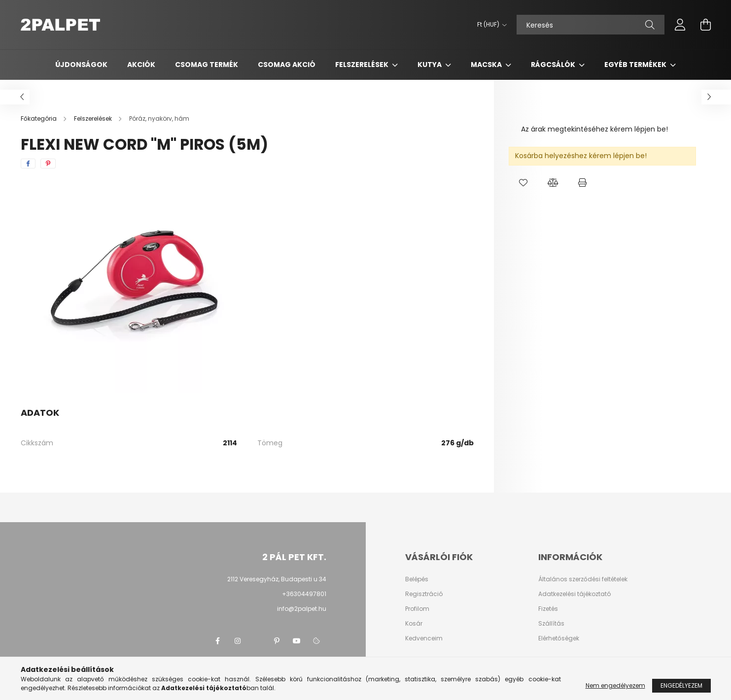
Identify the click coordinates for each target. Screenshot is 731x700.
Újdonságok (81, 65)
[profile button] (680, 25)
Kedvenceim (424, 638)
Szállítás (551, 624)
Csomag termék (207, 65)
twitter (257, 641)
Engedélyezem (681, 685)
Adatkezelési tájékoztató (574, 594)
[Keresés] (591, 25)
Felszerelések (363, 65)
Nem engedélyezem (615, 685)
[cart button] (706, 25)
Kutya (430, 65)
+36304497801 (304, 594)
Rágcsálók (554, 65)
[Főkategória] (39, 118)
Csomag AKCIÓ (287, 65)
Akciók (141, 65)
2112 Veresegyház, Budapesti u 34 (277, 579)
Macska (487, 65)
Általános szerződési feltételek (583, 579)
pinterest (277, 641)
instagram (238, 641)
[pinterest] (48, 164)
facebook (218, 641)
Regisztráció (424, 594)
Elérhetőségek (559, 638)
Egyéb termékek (636, 65)
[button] (523, 183)
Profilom (417, 609)
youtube (297, 641)
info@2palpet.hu (302, 609)
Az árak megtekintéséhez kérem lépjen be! (594, 129)
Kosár (414, 624)
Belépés (417, 579)
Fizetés (548, 609)
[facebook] (28, 164)
